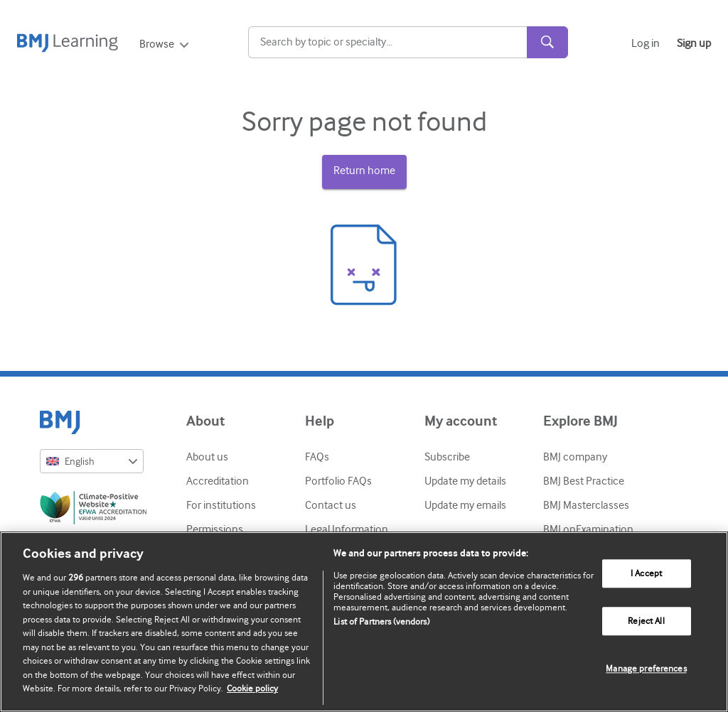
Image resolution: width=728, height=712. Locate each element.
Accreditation (218, 481)
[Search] (388, 43)
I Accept (646, 574)
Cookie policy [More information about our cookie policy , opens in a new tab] (252, 688)
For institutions (221, 505)
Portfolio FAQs (338, 481)
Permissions (215, 529)
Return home (364, 171)
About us (207, 457)
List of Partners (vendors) (381, 621)
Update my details (465, 481)
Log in (646, 43)
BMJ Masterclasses (586, 505)
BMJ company (575, 457)
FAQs (317, 457)
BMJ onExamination (588, 529)
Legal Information (347, 529)
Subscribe (447, 457)
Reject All (646, 621)
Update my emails (465, 505)
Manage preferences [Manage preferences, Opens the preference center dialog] (646, 669)
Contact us (331, 505)
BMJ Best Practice (584, 481)
